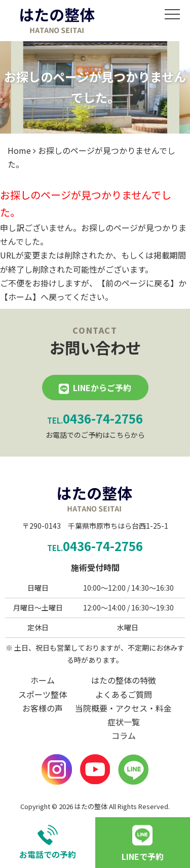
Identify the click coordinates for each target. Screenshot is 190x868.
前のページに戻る (138, 283)
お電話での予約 (48, 843)
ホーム (20, 297)
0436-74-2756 (95, 418)
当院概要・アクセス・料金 (123, 708)
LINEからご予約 (102, 388)
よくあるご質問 (124, 694)
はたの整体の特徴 (124, 680)
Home (19, 150)
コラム (124, 735)
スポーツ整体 (43, 694)
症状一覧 (124, 722)
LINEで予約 (143, 856)
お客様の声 (43, 708)
